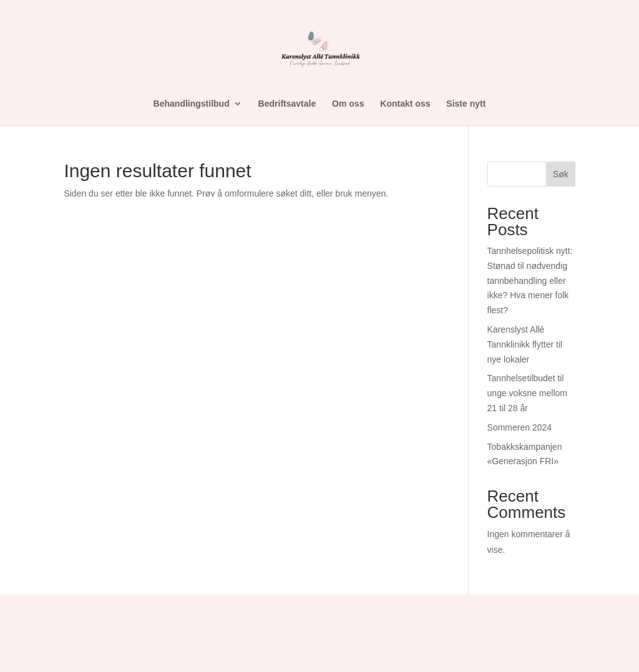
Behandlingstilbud (192, 104)
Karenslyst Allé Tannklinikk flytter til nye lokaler (525, 344)
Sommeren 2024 (520, 427)
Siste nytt (466, 104)
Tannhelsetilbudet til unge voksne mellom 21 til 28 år (527, 393)
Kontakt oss (405, 104)
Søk (561, 174)
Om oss (348, 104)
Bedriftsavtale (287, 104)
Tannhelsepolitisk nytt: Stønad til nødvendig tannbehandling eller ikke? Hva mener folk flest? (530, 280)
